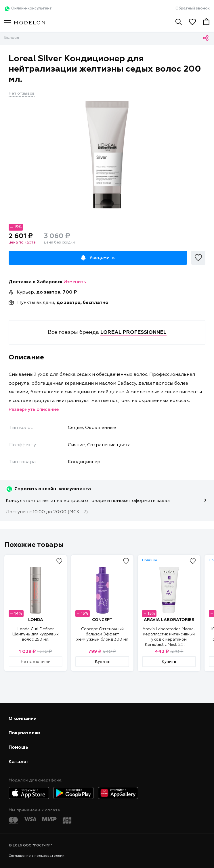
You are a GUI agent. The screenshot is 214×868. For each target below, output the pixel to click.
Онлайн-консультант (28, 9)
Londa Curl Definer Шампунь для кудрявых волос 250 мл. (36, 634)
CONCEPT (102, 620)
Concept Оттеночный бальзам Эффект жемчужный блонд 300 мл (102, 634)
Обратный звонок (193, 8)
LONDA (36, 620)
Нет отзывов (22, 93)
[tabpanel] (107, 156)
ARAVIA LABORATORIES (169, 620)
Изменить (75, 282)
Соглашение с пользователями (37, 856)
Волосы (12, 38)
